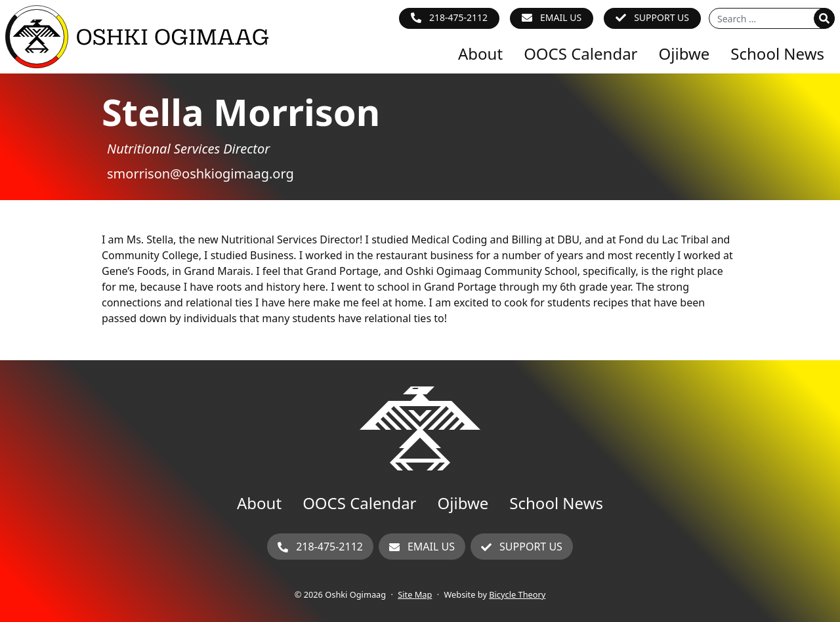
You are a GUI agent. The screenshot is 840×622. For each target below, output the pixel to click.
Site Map (415, 594)
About (480, 53)
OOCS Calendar (580, 53)
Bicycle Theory (517, 594)
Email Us (561, 17)
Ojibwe (684, 53)
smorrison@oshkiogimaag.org (200, 174)
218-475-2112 (458, 17)
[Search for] (772, 18)
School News (777, 53)
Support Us (661, 17)
